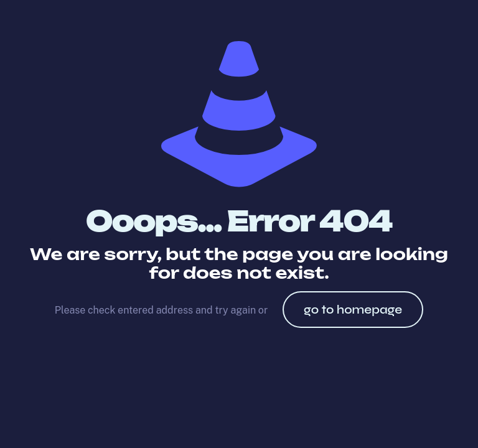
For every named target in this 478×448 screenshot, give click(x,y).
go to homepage (353, 310)
